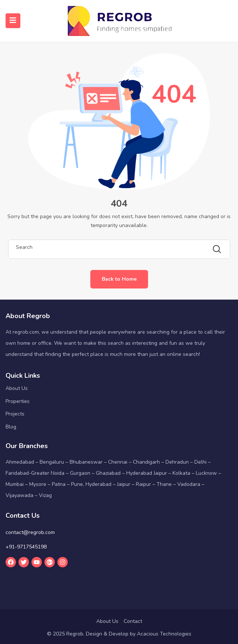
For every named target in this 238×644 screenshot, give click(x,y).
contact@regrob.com (30, 532)
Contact (133, 621)
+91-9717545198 (26, 547)
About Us (17, 388)
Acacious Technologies (164, 634)
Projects (15, 414)
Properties (18, 401)
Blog (11, 427)
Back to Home (119, 279)
